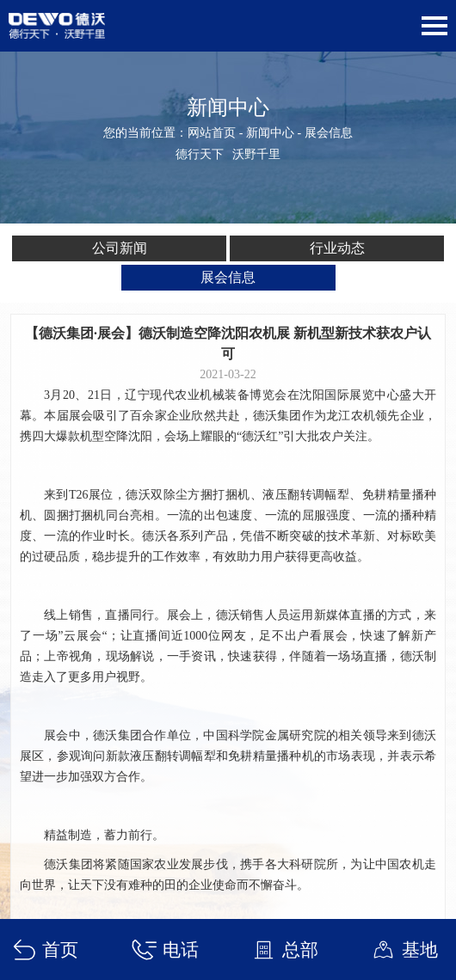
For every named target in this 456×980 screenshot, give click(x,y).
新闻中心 (270, 133)
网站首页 (212, 133)
